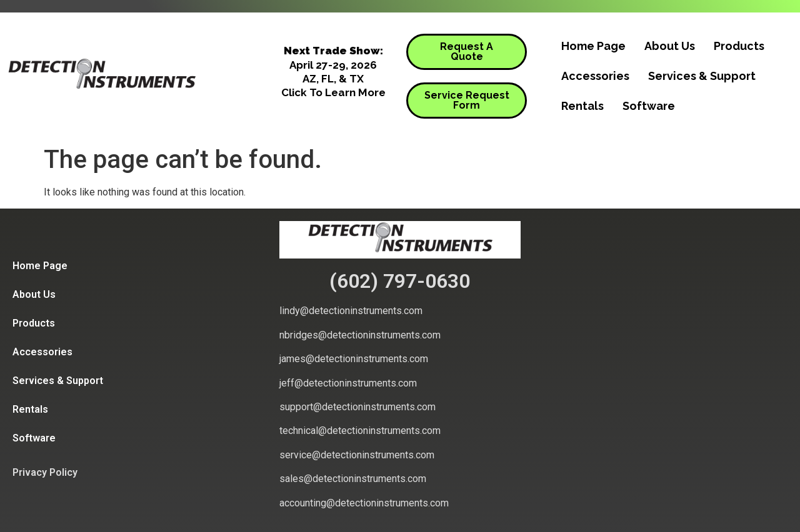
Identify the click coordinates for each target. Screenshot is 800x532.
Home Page (593, 46)
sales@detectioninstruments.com (353, 479)
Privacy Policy (45, 472)
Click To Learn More (333, 92)
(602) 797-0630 (400, 281)
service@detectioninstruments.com (357, 455)
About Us (670, 46)
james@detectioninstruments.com (354, 359)
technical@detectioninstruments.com (360, 431)
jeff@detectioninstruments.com (348, 383)
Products (739, 46)
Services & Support (702, 76)
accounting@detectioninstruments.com (364, 503)
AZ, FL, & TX (333, 79)
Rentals (582, 106)
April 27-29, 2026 (333, 65)
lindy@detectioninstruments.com (351, 311)
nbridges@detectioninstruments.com (360, 335)
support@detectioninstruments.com (357, 407)
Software (649, 106)
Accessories (595, 76)
